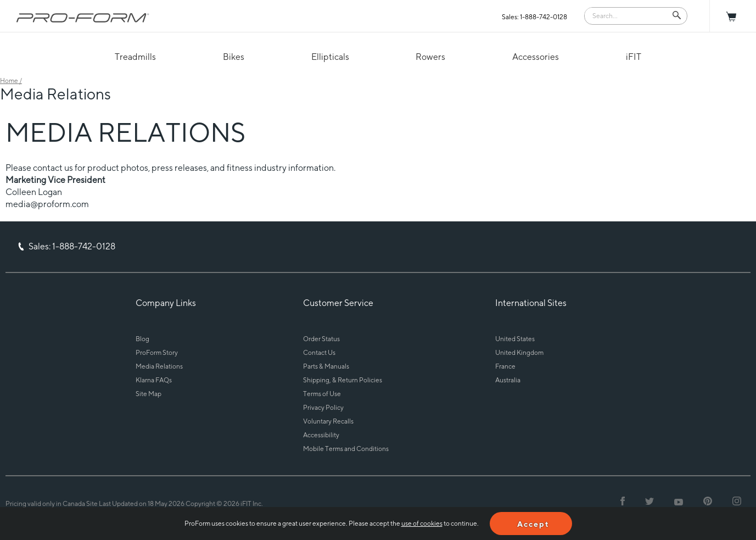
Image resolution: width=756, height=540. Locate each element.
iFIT (634, 57)
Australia (508, 380)
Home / (11, 80)
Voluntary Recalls (328, 421)
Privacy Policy (323, 407)
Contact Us (319, 352)
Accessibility (321, 435)
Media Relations (159, 366)
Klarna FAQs (154, 380)
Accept (533, 524)
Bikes (234, 57)
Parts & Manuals (326, 366)
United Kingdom (519, 352)
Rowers (430, 57)
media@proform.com (47, 204)
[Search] (628, 15)
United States (515, 339)
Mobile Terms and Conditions (346, 449)
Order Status (321, 339)
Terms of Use (322, 394)
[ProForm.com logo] (83, 18)
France (505, 366)
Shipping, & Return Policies (343, 380)
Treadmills (135, 57)
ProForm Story (157, 352)
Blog (142, 339)
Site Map (149, 394)
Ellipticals (330, 57)
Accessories (536, 57)
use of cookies (422, 523)
